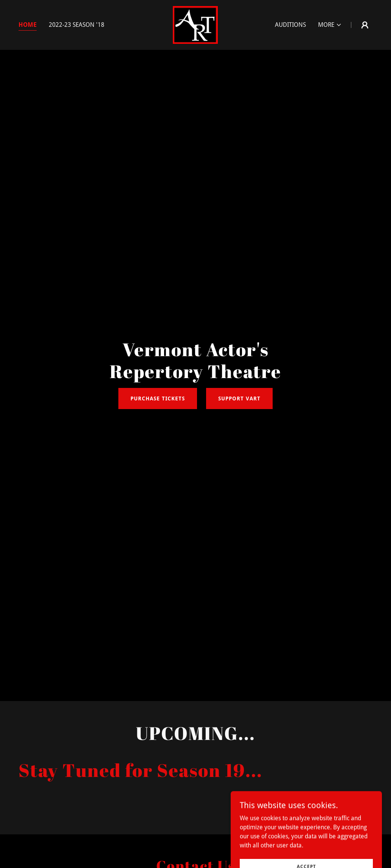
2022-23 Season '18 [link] (77, 25)
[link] (195, 24)
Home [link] (28, 25)
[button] (330, 25)
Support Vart (239, 398)
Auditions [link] (290, 25)
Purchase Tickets (158, 398)
